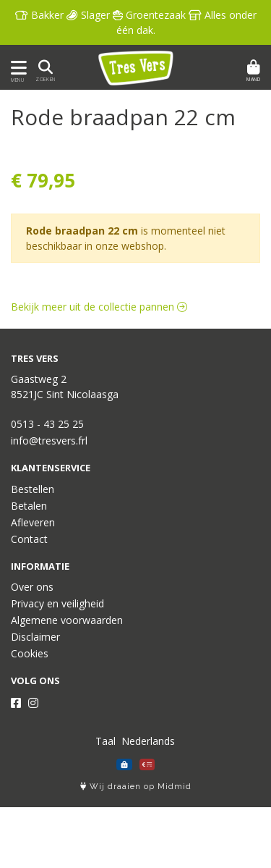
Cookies (30, 653)
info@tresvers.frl (49, 441)
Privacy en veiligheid (57, 603)
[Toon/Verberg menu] (16, 68)
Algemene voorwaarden (67, 620)
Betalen (29, 506)
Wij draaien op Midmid (136, 787)
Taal (106, 741)
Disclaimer (35, 637)
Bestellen (33, 489)
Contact (29, 539)
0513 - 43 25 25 (47, 424)
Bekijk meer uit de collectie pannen (99, 307)
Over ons (32, 587)
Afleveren (33, 522)
